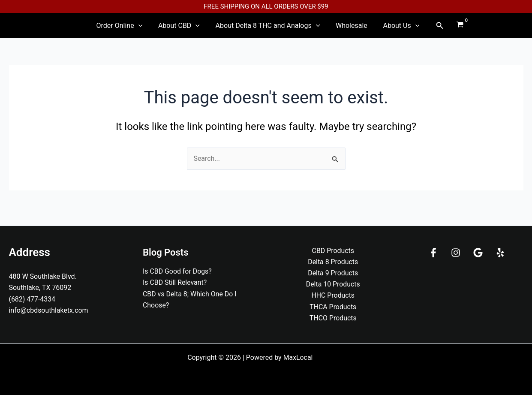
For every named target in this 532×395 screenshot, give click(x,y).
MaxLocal (298, 357)
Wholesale (344, 29)
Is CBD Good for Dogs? (177, 271)
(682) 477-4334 (32, 299)
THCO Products (333, 318)
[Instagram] (456, 252)
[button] (422, 29)
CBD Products (333, 250)
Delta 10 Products (333, 284)
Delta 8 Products (333, 261)
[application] (153, 29)
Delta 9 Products (333, 273)
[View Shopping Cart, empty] (442, 29)
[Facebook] (433, 252)
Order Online (134, 29)
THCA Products (333, 307)
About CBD (186, 29)
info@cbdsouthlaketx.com (49, 310)
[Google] (478, 252)
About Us (387, 29)
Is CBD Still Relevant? (175, 282)
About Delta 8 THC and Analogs (268, 29)
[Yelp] (500, 252)
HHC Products (333, 295)
